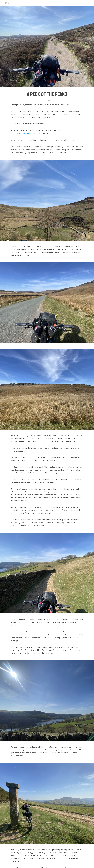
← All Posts (6, 3)
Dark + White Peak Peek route (22, 133)
